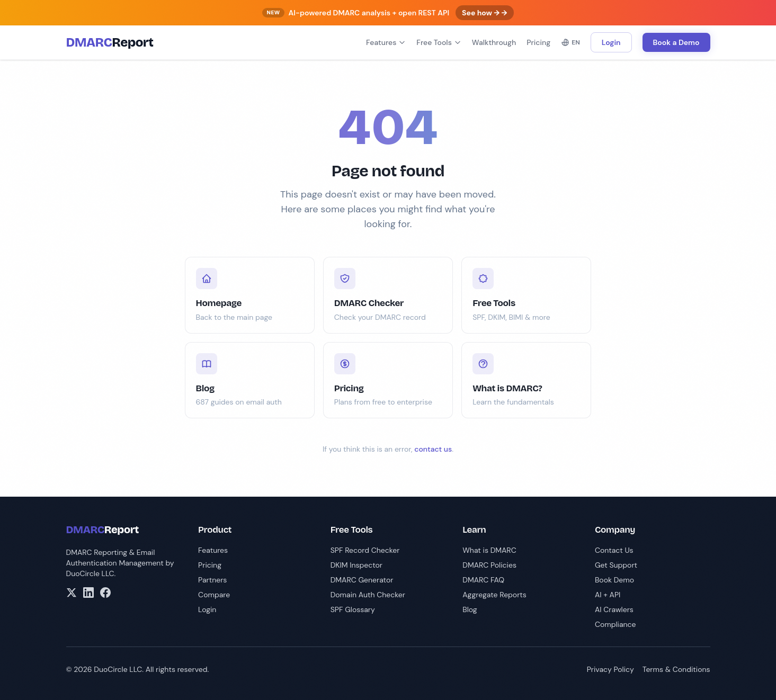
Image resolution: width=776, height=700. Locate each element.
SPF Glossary (353, 609)
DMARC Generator (362, 580)
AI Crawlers (614, 609)
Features (386, 42)
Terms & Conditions (676, 669)
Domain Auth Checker (368, 595)
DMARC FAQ (483, 580)
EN (570, 42)
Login (611, 42)
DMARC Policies (489, 565)
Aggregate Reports (494, 595)
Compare (214, 595)
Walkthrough (494, 42)
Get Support (616, 565)
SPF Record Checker (365, 550)
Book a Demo (676, 42)
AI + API (608, 595)
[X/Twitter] (72, 593)
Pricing (538, 42)
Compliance (616, 624)
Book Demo (614, 580)
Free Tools (439, 42)
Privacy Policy (610, 669)
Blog (470, 609)
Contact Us (614, 550)
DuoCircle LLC (90, 573)
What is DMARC (489, 550)
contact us (433, 449)
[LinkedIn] (88, 593)
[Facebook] (105, 593)
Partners (212, 580)
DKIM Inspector (356, 565)
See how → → (484, 13)
